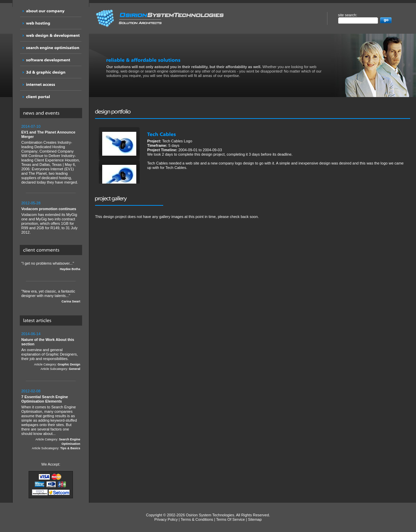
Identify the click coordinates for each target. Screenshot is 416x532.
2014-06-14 (31, 334)
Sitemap (255, 519)
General (75, 369)
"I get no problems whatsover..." (51, 266)
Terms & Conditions (197, 519)
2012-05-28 (31, 203)
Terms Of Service (230, 519)
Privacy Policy (166, 519)
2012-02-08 (31, 391)
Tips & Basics (70, 448)
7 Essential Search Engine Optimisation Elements (45, 399)
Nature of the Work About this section (48, 342)
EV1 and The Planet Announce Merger (49, 134)
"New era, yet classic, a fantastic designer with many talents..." (51, 296)
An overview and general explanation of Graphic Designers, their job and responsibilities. (51, 351)
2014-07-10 (31, 126)
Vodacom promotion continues (49, 209)
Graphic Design (69, 364)
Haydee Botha (70, 269)
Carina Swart (71, 301)
